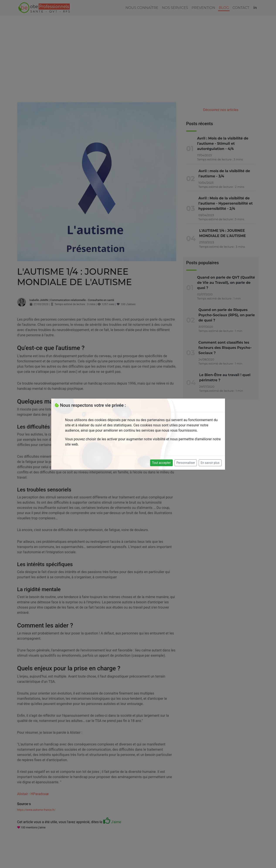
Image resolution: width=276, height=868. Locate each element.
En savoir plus (210, 463)
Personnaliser (186, 463)
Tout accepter (161, 463)
